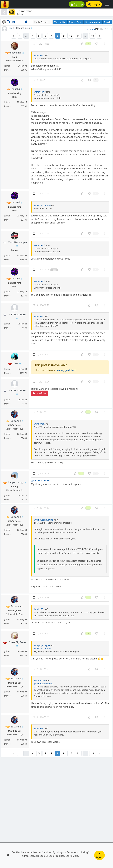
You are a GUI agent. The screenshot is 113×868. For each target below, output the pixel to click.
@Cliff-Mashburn (42, 205)
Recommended (93, 22)
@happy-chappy (42, 645)
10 (71, 36)
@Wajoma (39, 424)
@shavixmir (40, 92)
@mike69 (39, 55)
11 (78, 36)
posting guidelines (66, 370)
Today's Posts (75, 22)
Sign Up (77, 4)
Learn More (72, 856)
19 (93, 36)
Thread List (60, 22)
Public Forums (41, 22)
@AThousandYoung (44, 520)
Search (107, 22)
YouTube (40, 393)
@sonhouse (40, 680)
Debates (90, 29)
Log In (94, 4)
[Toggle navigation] (107, 4)
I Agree (99, 855)
